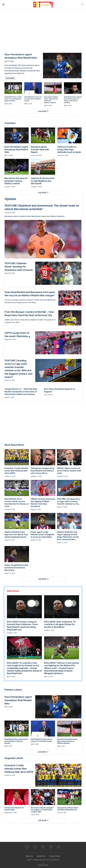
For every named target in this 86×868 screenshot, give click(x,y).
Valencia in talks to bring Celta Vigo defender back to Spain (69, 149)
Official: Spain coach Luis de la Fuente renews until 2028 (69, 471)
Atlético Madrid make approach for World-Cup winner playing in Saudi (16, 534)
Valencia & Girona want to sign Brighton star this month (43, 181)
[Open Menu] (3, 4)
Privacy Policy (55, 856)
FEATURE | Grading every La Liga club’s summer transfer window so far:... (69, 501)
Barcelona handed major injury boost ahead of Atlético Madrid (67, 741)
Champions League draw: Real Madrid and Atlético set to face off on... (43, 471)
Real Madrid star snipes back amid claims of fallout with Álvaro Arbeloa (73, 100)
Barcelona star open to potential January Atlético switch (16, 181)
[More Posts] (43, 111)
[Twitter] (35, 847)
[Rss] (51, 847)
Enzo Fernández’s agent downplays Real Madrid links (16, 149)
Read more (10, 78)
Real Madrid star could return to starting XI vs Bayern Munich (13, 99)
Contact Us (41, 856)
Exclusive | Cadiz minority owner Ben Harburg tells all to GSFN (16, 471)
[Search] (83, 4)
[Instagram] (43, 847)
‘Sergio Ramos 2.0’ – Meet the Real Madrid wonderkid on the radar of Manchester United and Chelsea (21, 392)
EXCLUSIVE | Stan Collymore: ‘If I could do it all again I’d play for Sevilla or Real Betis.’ (60, 624)
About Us (29, 856)
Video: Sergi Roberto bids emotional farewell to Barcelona (17, 568)
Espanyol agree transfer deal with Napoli (40, 149)
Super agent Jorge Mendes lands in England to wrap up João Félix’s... (42, 534)
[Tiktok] (59, 847)
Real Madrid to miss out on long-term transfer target (33, 99)
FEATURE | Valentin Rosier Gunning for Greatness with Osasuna (19, 267)
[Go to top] (43, 865)
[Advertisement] (43, 33)
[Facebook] (27, 847)
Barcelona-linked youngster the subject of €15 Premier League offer (42, 810)
